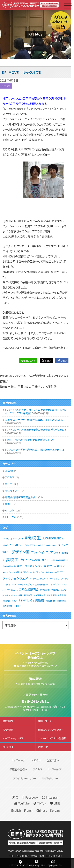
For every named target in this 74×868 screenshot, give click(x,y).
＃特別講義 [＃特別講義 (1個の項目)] (52, 595)
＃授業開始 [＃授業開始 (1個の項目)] (45, 590)
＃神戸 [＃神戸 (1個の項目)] (14, 601)
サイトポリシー (50, 778)
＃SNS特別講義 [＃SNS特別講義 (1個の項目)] (58, 560)
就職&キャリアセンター (51, 730)
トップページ (18, 760)
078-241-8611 (35, 701)
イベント (6, 86)
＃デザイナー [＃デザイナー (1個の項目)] (26, 572)
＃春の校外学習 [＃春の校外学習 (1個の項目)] (25, 595)
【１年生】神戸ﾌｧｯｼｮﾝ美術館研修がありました (30, 440)
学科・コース (45, 721)
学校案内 (8, 721)
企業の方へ (53, 760)
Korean (55, 810)
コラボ (9, 484)
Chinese (42, 810)
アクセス (10, 477)
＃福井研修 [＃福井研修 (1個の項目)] (50, 601)
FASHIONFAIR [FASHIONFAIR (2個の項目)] (52, 538)
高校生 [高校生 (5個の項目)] (12, 559)
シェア (46, 361)
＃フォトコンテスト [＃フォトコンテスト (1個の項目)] (38, 579)
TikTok (39, 803)
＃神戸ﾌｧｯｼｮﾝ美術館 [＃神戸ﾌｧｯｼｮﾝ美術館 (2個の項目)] (31, 600)
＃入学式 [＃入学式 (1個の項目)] (28, 584)
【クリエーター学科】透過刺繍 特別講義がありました (34, 450)
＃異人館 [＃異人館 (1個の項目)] (62, 595)
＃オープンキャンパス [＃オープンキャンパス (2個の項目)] (30, 566)
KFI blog (35, 34)
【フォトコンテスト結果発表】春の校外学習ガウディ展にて (36, 430)
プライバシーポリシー (24, 778)
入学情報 (8, 730)
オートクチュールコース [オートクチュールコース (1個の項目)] (46, 545)
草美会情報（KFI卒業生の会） (21, 497)
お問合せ (43, 747)
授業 (8, 504)
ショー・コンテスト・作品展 (52, 738)
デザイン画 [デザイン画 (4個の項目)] (20, 552)
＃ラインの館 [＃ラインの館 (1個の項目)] (17, 584)
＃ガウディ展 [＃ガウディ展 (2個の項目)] (52, 566)
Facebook (29, 797)
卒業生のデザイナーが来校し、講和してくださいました (34, 420)
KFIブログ (8, 747)
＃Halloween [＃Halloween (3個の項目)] (30, 560)
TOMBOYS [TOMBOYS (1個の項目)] (30, 545)
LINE (54, 803)
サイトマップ (55, 769)
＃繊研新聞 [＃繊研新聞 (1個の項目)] (61, 601)
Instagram (50, 797)
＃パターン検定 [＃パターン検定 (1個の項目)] (52, 572)
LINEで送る (28, 361)
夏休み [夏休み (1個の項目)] (57, 552)
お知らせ (36, 760)
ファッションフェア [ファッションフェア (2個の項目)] (42, 552)
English (16, 810)
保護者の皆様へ (18, 769)
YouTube (22, 803)
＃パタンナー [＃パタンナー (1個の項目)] (39, 572)
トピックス (11, 517)
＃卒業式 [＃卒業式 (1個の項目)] (11, 590)
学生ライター (12, 491)
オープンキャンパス (13, 738)
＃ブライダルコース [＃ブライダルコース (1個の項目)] (55, 579)
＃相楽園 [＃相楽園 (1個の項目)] (6, 601)
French (29, 810)
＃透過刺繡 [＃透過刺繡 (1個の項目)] (7, 606)
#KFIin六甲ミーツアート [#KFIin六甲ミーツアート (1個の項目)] (13, 538)
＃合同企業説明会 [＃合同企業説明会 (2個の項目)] (27, 589)
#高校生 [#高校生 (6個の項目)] (33, 537)
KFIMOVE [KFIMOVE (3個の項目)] (16, 545)
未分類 (9, 471)
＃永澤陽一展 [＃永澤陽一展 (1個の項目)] (39, 595)
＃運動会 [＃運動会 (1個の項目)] (17, 606)
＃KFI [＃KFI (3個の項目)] (46, 560)
